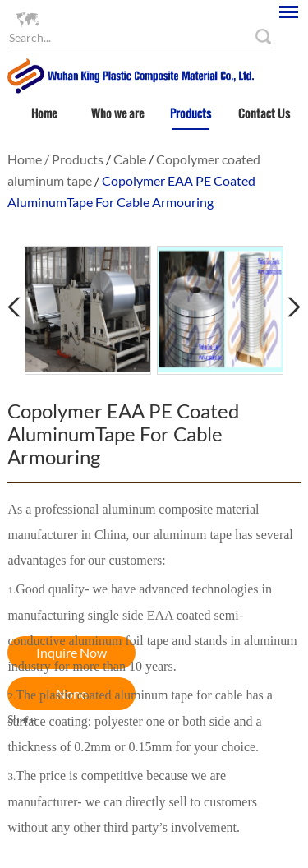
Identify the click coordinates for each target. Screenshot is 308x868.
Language (65, 18)
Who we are (117, 113)
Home (44, 113)
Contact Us (264, 113)
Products (191, 113)
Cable (130, 159)
